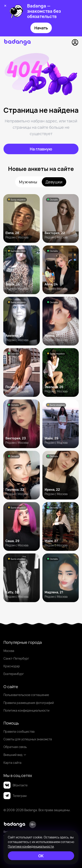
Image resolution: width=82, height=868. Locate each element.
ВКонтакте (16, 785)
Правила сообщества (19, 731)
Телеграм (15, 796)
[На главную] (41, 149)
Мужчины (28, 182)
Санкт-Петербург (16, 658)
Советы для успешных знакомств (28, 739)
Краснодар (12, 666)
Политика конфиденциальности (26, 710)
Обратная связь (15, 747)
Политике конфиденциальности (31, 846)
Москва (9, 651)
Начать (41, 28)
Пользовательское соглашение (26, 695)
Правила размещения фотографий (29, 703)
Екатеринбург (14, 674)
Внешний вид (15, 755)
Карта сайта (12, 763)
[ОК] (41, 856)
